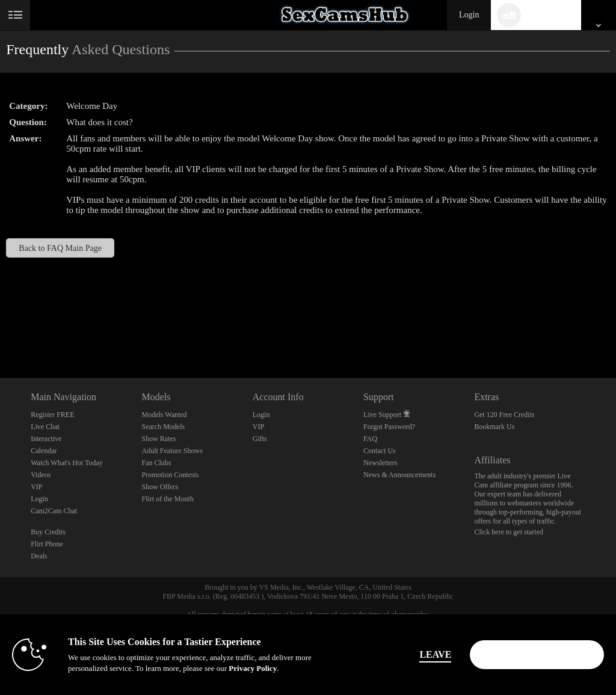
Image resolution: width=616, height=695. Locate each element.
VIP (36, 487)
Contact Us (380, 451)
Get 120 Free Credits (504, 415)
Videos (41, 475)
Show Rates (159, 439)
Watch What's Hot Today (67, 463)
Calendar (44, 451)
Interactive (46, 439)
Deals (39, 556)
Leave (427, 654)
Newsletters (380, 463)
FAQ (370, 439)
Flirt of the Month (167, 499)
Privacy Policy (253, 668)
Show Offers (160, 487)
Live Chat (45, 427)
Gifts (260, 439)
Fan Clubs (156, 463)
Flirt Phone (47, 544)
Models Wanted (164, 415)
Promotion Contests (170, 475)
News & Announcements (399, 475)
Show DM (0, 333)
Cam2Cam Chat (54, 511)
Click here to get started (509, 532)
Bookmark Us (494, 427)
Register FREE (52, 415)
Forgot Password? (389, 427)
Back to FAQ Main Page (60, 248)
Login (469, 15)
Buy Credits (48, 532)
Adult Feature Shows (172, 451)
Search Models (163, 427)
